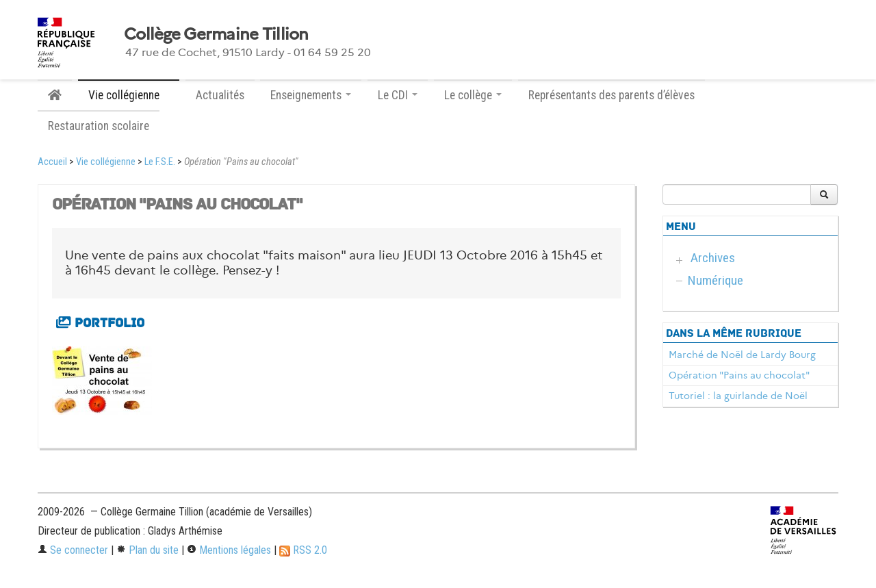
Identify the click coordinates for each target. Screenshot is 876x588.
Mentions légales (229, 550)
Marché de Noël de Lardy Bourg (742, 355)
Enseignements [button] (311, 95)
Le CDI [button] (398, 95)
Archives (713, 258)
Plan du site (147, 550)
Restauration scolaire (99, 126)
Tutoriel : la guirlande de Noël (738, 396)
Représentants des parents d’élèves (611, 95)
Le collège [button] (473, 95)
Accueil (52, 162)
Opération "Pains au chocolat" (739, 375)
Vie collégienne (106, 162)
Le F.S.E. (160, 162)
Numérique (716, 280)
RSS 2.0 (303, 550)
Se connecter (73, 550)
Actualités (220, 95)
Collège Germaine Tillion (216, 34)
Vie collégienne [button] (129, 95)
